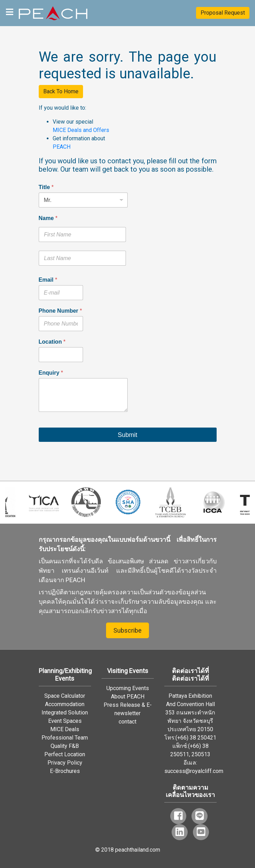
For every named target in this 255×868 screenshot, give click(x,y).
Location (52, 342)
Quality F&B (65, 746)
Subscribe (127, 630)
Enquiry (51, 373)
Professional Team (65, 738)
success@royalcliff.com (194, 771)
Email (48, 280)
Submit (127, 435)
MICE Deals (65, 729)
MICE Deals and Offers (81, 130)
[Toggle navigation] (10, 11)
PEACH (62, 147)
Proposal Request (223, 13)
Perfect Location (65, 754)
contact (127, 722)
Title (46, 187)
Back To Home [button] (61, 91)
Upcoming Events (128, 688)
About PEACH (128, 697)
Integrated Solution (65, 713)
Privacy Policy (65, 763)
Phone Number (60, 311)
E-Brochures (65, 771)
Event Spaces (65, 721)
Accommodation (65, 704)
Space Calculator (65, 696)
